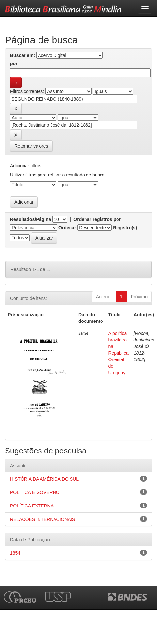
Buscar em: (23, 55)
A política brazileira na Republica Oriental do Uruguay (118, 353)
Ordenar (67, 228)
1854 (15, 553)
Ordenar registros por (97, 219)
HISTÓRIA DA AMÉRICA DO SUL (44, 479)
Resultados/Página (31, 219)
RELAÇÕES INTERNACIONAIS (43, 519)
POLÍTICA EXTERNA (32, 506)
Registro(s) (125, 228)
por (14, 64)
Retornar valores (31, 146)
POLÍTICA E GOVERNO (35, 492)
